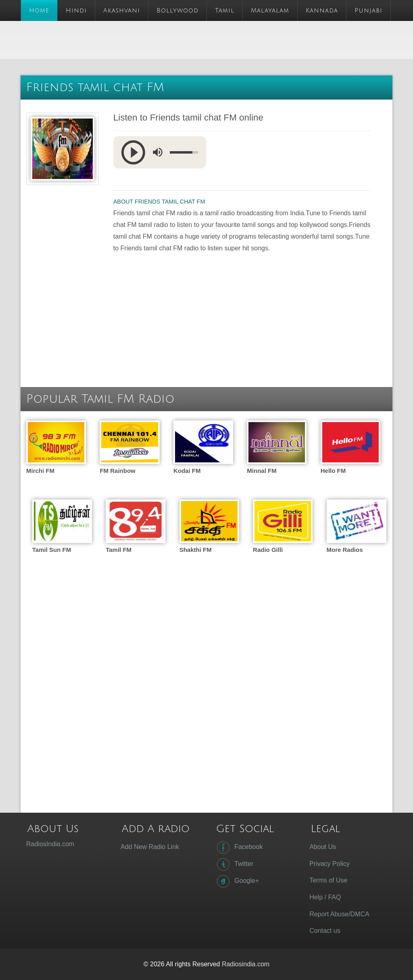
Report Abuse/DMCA (339, 914)
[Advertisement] (167, 39)
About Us (323, 847)
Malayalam (270, 10)
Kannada (322, 10)
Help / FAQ (325, 897)
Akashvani (122, 10)
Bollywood (177, 10)
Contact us (325, 931)
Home (39, 10)
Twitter (234, 864)
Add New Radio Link (150, 847)
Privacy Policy (330, 864)
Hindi (76, 10)
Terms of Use (328, 880)
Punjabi (368, 10)
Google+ (237, 881)
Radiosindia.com (246, 964)
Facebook (239, 847)
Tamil (225, 10)
